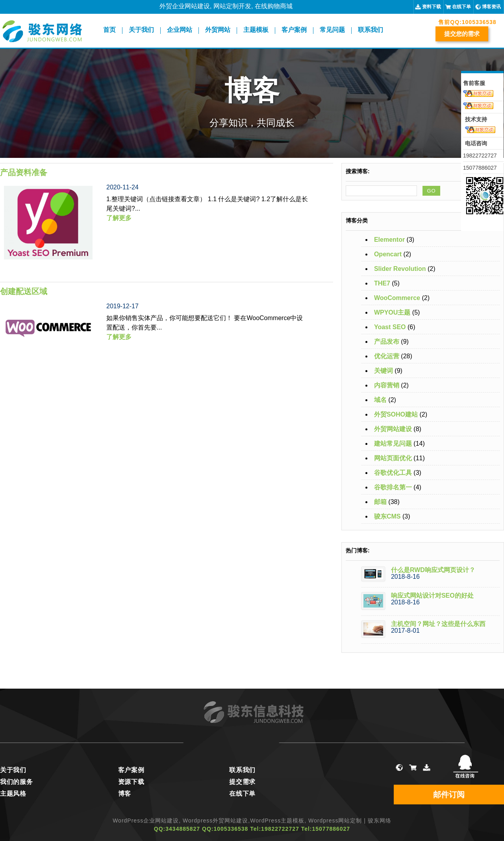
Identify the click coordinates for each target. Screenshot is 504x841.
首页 (109, 30)
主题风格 (13, 794)
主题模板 (256, 30)
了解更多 (119, 218)
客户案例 (294, 30)
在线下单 (461, 7)
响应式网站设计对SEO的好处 (432, 596)
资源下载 (131, 782)
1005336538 (479, 22)
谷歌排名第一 (393, 487)
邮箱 (380, 502)
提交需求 (242, 782)
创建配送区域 (24, 291)
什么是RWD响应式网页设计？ (433, 570)
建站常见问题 (393, 444)
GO (431, 191)
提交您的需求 (462, 34)
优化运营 (387, 356)
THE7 (382, 283)
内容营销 (387, 385)
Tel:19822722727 (275, 829)
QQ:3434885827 (177, 829)
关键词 (384, 371)
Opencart (388, 254)
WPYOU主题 (392, 312)
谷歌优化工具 (393, 473)
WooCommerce (397, 298)
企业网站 (180, 30)
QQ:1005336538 (225, 829)
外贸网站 (218, 30)
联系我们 (371, 30)
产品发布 (387, 342)
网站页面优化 (393, 458)
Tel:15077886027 (326, 829)
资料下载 (432, 7)
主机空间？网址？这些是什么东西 (438, 624)
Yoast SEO (390, 327)
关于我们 (141, 30)
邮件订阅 (449, 795)
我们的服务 (17, 782)
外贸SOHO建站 (396, 414)
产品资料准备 (24, 172)
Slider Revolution (400, 269)
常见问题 (332, 30)
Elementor (389, 240)
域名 (380, 400)
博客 (125, 794)
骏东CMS (387, 516)
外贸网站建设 (393, 429)
